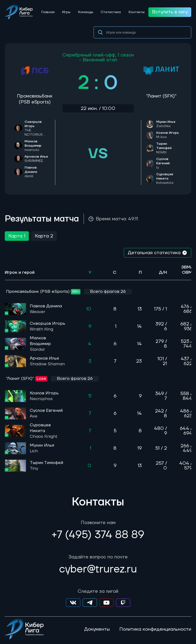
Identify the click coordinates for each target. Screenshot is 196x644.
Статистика (111, 12)
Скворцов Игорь (37, 128)
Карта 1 (17, 236)
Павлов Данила (46, 309)
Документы (97, 629)
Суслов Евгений (169, 163)
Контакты (137, 12)
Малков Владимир (37, 146)
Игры (66, 12)
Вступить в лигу (170, 12)
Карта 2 (44, 236)
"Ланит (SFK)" (161, 96)
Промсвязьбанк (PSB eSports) (35, 99)
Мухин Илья (166, 124)
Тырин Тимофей (169, 148)
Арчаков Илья (36, 159)
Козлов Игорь (168, 135)
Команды (86, 12)
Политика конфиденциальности (155, 629)
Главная (48, 12)
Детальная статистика (158, 253)
